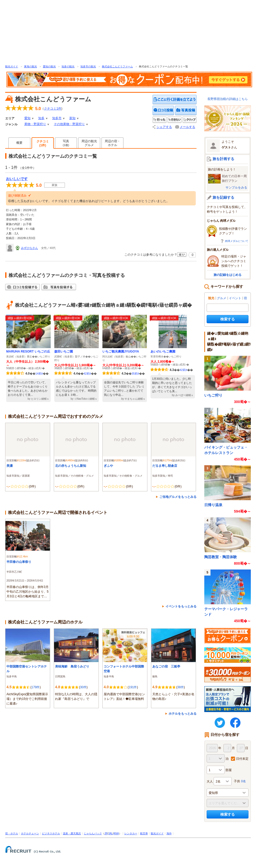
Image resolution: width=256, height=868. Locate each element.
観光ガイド (12, 66)
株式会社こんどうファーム (117, 66)
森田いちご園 (64, 351)
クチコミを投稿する (163, 110)
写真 (66, 143)
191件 (133, 687)
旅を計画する (223, 159)
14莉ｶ (39, 374)
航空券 (144, 833)
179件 (35, 687)
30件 (83, 687)
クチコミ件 (53, 109)
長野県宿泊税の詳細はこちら (228, 99)
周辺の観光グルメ (89, 143)
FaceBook (235, 723)
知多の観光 (68, 66)
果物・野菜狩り (35, 124)
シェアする (164, 127)
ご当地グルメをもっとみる (178, 497)
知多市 (57, 118)
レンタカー (131, 833)
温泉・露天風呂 (72, 833)
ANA (116, 833)
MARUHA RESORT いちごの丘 (28, 351)
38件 (180, 687)
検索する (228, 319)
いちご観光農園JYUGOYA (121, 351)
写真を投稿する (186, 110)
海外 (169, 833)
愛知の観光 (49, 66)
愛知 (27, 118)
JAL (111, 833)
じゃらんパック (93, 833)
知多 (41, 118)
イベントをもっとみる (181, 606)
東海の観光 (31, 66)
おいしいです (17, 179)
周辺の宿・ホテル (112, 143)
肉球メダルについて (237, 241)
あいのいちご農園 (163, 351)
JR (106, 833)
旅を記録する (223, 197)
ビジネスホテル (51, 833)
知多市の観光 (88, 66)
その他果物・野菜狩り (69, 124)
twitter (220, 723)
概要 (19, 143)
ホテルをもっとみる (183, 714)
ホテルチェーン (30, 833)
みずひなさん (29, 248)
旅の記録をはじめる (228, 275)
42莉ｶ (87, 374)
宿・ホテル (12, 833)
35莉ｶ (135, 374)
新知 (72, 118)
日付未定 (242, 759)
